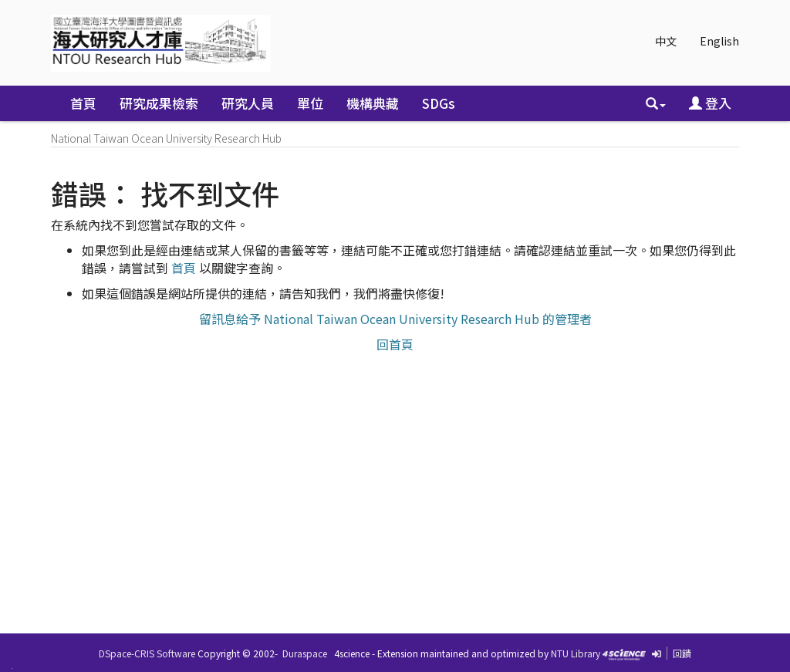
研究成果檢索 (159, 103)
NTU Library (576, 653)
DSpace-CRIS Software (147, 653)
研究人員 (248, 103)
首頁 (83, 103)
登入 (710, 103)
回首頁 (395, 344)
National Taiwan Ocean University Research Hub (166, 138)
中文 (666, 41)
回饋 (682, 653)
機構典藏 (373, 103)
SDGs (439, 103)
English (719, 41)
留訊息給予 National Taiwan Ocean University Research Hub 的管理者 (395, 319)
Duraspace (305, 653)
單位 (310, 103)
